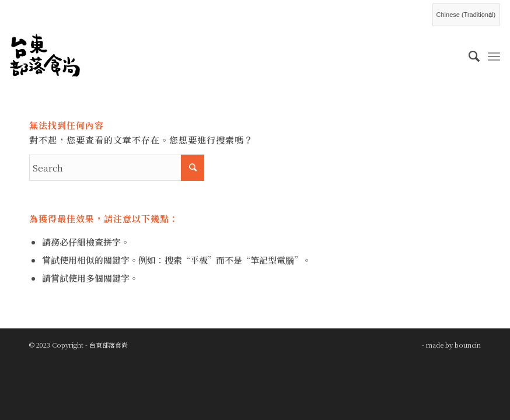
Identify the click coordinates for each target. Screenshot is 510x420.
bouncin (468, 345)
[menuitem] (468, 55)
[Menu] (494, 55)
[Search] (468, 55)
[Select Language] (466, 15)
